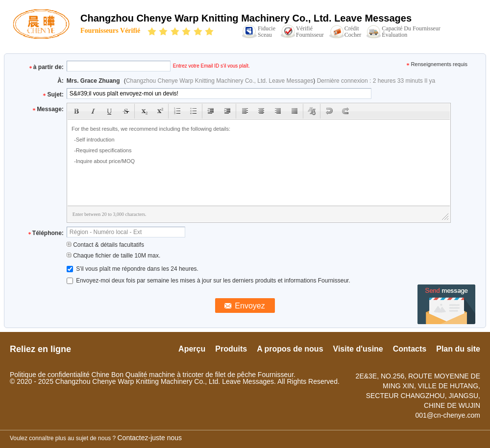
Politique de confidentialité (50, 375)
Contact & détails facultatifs (105, 245)
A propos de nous (290, 349)
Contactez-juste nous (150, 438)
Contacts (410, 349)
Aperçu (192, 349)
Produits (231, 349)
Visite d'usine (358, 349)
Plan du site (458, 349)
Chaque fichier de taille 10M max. (113, 256)
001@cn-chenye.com (448, 415)
